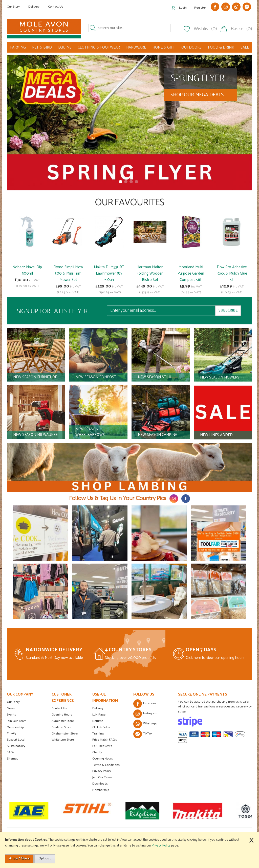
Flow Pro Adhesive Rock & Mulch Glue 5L (232, 273)
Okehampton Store (65, 734)
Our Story (13, 7)
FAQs (10, 752)
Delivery (34, 7)
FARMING (18, 47)
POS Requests (102, 746)
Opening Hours (62, 715)
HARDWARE (136, 47)
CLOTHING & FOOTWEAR (99, 47)
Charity (12, 733)
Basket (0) (241, 29)
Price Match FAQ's (105, 740)
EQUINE (65, 47)
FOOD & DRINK (221, 47)
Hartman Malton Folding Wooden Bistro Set (150, 273)
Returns (98, 721)
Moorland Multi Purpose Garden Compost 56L (191, 273)
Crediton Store (61, 727)
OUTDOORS (191, 47)
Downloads (100, 784)
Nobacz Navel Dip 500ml (27, 270)
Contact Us (56, 7)
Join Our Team (17, 721)
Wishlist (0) (205, 29)
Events (11, 715)
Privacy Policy (102, 771)
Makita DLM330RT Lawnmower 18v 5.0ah (109, 273)
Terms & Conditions (106, 765)
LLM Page (99, 715)
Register (200, 8)
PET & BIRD (42, 47)
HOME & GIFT (164, 47)
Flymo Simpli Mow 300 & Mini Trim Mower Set (68, 273)
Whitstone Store (63, 740)
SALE (245, 47)
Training (98, 734)
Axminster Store (63, 721)
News (11, 708)
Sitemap (13, 759)
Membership (15, 727)
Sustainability (16, 746)
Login (183, 8)
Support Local (16, 740)
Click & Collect (102, 727)
